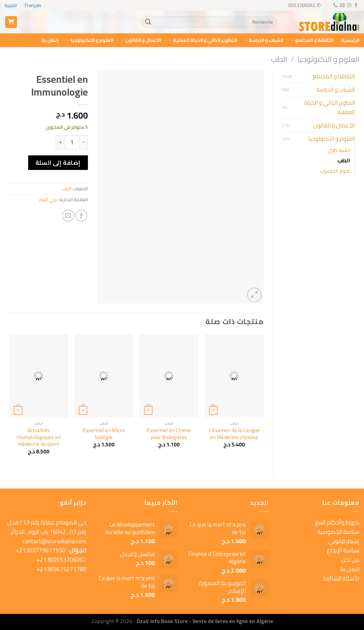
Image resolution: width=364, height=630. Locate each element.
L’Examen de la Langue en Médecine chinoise (234, 434)
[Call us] (335, 5)
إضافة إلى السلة (58, 163)
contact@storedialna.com (54, 541)
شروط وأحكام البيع (337, 522)
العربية (11, 5)
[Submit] (148, 22)
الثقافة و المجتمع (312, 40)
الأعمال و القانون (141, 40)
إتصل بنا (50, 40)
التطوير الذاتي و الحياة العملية (203, 40)
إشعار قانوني (344, 541)
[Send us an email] (342, 5)
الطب (279, 59)
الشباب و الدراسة (264, 40)
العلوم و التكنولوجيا (90, 40)
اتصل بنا (350, 569)
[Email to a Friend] (68, 216)
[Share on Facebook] (81, 216)
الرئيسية (350, 40)
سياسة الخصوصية (338, 532)
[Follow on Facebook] (356, 5)
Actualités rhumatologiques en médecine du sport (39, 437)
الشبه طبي (339, 150)
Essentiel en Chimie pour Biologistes (169, 434)
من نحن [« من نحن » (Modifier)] (350, 560)
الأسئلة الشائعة (341, 578)
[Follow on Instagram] (349, 5)
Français (33, 5)
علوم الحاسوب (335, 171)
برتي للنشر (48, 200)
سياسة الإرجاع (343, 550)
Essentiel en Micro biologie (104, 434)
